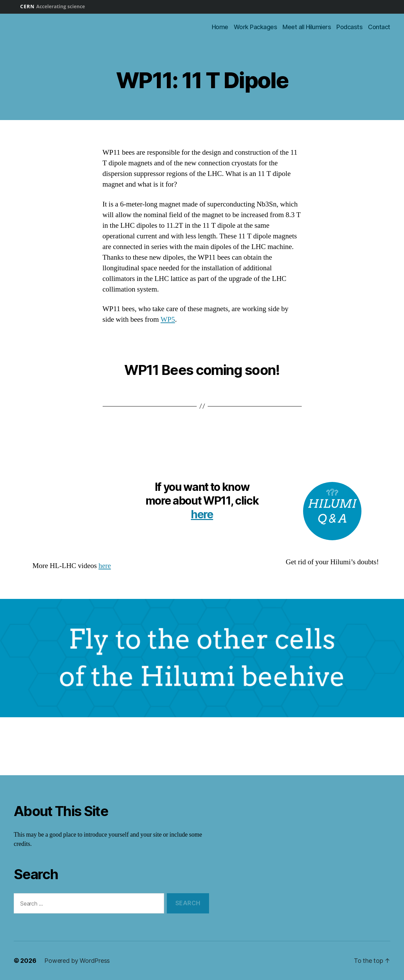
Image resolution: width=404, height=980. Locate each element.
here (105, 566)
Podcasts (349, 27)
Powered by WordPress (77, 961)
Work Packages (256, 27)
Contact (379, 27)
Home (220, 27)
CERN (53, 6)
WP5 (168, 320)
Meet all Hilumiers (307, 27)
